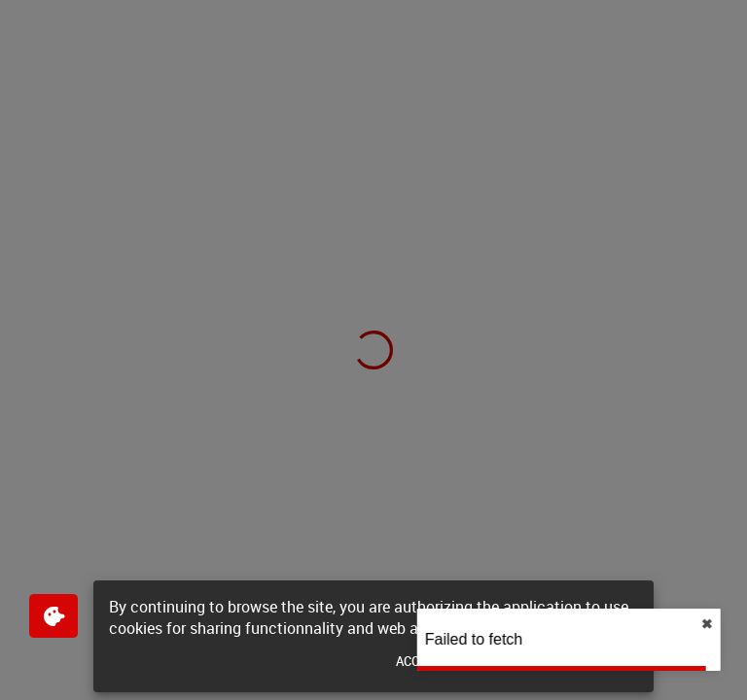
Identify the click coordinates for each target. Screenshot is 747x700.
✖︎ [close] (728, 624)
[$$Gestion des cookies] (53, 616)
